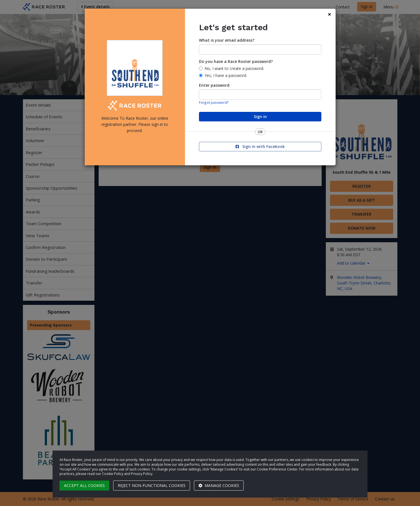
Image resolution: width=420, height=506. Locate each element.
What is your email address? (227, 40)
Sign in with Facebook (260, 146)
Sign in (260, 117)
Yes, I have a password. (226, 75)
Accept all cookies (84, 485)
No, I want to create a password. (234, 68)
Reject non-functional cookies (152, 485)
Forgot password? (214, 102)
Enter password (214, 85)
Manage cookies (219, 485)
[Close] (329, 14)
